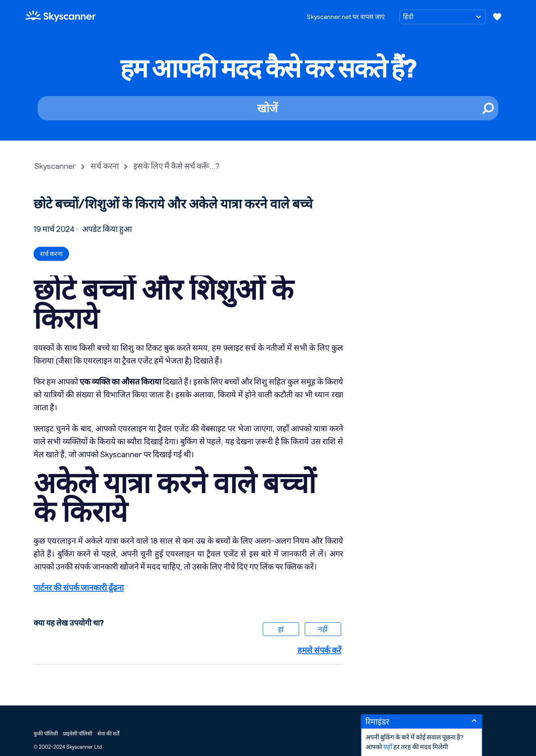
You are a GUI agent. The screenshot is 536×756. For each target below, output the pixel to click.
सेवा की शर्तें (108, 734)
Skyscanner (55, 166)
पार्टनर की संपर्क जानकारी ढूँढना (79, 588)
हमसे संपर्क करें (319, 650)
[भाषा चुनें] (443, 17)
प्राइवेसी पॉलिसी (78, 734)
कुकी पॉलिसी (46, 734)
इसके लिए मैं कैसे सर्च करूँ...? (176, 166)
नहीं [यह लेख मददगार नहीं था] (323, 629)
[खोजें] (268, 108)
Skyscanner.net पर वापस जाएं (346, 17)
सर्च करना (105, 166)
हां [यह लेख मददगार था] (281, 629)
